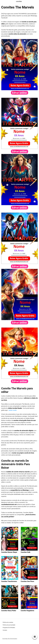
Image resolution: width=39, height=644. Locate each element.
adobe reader (13, 410)
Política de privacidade (9, 625)
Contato (5, 630)
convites (19, 1)
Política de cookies (8, 622)
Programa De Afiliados (9, 628)
